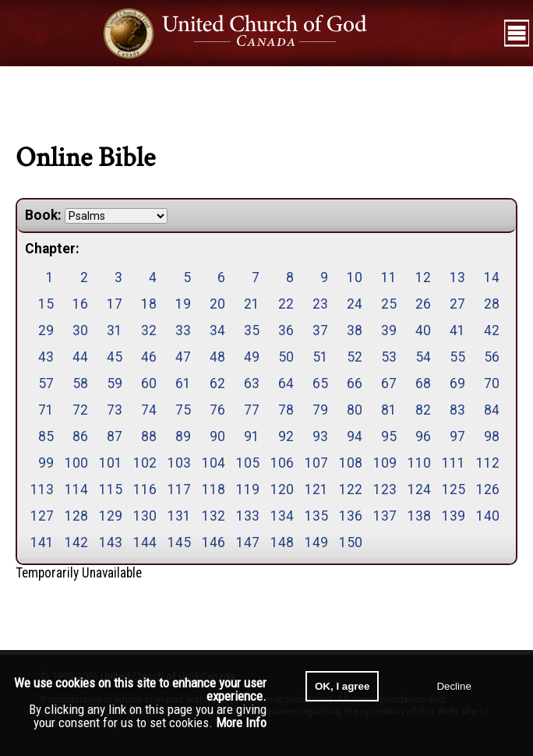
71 (46, 410)
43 (46, 357)
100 (76, 463)
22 (286, 304)
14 (492, 277)
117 (179, 489)
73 (115, 410)
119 (248, 489)
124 (419, 489)
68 (423, 383)
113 (42, 489)
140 (488, 516)
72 (80, 410)
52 (355, 357)
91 (252, 436)
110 (419, 463)
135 (316, 516)
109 (385, 463)
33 (183, 330)
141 (42, 542)
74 (149, 410)
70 (492, 383)
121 (316, 489)
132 (214, 516)
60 (149, 383)
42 (492, 330)
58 (80, 383)
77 (252, 410)
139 (454, 516)
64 (286, 383)
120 (282, 489)
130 (145, 516)
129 (111, 516)
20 (217, 304)
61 (183, 383)
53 (389, 357)
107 (316, 463)
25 (389, 304)
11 (389, 277)
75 (183, 410)
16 (80, 304)
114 (76, 489)
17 (115, 304)
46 (149, 357)
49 (252, 357)
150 (351, 542)
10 (355, 277)
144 (145, 542)
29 (46, 330)
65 (320, 383)
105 (248, 463)
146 (214, 542)
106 (282, 463)
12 (423, 277)
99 (46, 463)
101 (111, 463)
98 (492, 436)
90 (217, 436)
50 (286, 357)
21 (252, 304)
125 (454, 489)
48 (217, 357)
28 (492, 304)
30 (80, 330)
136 (351, 516)
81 (389, 410)
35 (252, 330)
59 (115, 383)
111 (454, 463)
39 (389, 330)
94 (355, 436)
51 (320, 357)
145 (179, 542)
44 (80, 357)
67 (389, 383)
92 (286, 436)
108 (351, 463)
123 (385, 489)
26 (423, 304)
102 (145, 463)
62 (217, 383)
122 (351, 489)
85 (46, 436)
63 (252, 383)
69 (457, 383)
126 (488, 489)
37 (320, 330)
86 (80, 436)
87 (115, 436)
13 (457, 277)
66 (355, 383)
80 (355, 410)
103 (179, 463)
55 (457, 357)
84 (492, 410)
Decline (454, 686)
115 (111, 489)
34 (217, 330)
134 (282, 516)
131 (179, 516)
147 (248, 542)
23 (320, 304)
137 (385, 516)
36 (286, 330)
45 (115, 357)
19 (183, 304)
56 (492, 357)
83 (457, 410)
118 (214, 489)
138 (419, 516)
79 (320, 410)
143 (111, 542)
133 (248, 516)
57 (46, 383)
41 (457, 330)
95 (389, 436)
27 (457, 304)
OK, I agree (342, 686)
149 (316, 542)
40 (423, 330)
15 (46, 304)
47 (183, 357)
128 (76, 516)
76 (217, 410)
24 (355, 304)
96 (423, 436)
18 (149, 304)
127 (42, 516)
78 (286, 410)
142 (76, 542)
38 (355, 330)
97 (457, 436)
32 (149, 330)
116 (145, 489)
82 (423, 410)
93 (320, 436)
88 (149, 436)
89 (183, 436)
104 (214, 463)
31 (115, 330)
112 (488, 463)
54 (423, 357)
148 (282, 542)
